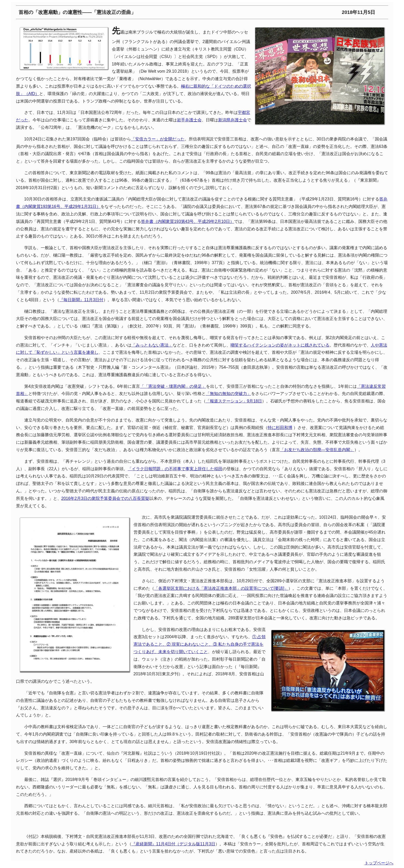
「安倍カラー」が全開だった (158, 139)
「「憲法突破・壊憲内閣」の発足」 (173, 386)
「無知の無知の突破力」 (228, 394)
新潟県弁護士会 (233, 120)
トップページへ (379, 863)
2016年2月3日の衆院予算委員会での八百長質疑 (105, 498)
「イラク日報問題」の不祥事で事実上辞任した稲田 (175, 469)
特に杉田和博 (280, 428)
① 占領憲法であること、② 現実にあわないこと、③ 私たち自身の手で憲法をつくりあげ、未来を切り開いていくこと (200, 644)
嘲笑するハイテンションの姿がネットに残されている (280, 345)
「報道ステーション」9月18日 (234, 401)
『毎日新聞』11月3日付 (81, 300)
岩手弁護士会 (189, 120)
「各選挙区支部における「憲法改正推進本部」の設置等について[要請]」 (221, 588)
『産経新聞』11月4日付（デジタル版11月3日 (173, 844)
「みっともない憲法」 (152, 345)
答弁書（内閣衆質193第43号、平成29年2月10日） (188, 221)
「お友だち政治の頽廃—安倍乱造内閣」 (317, 450)
